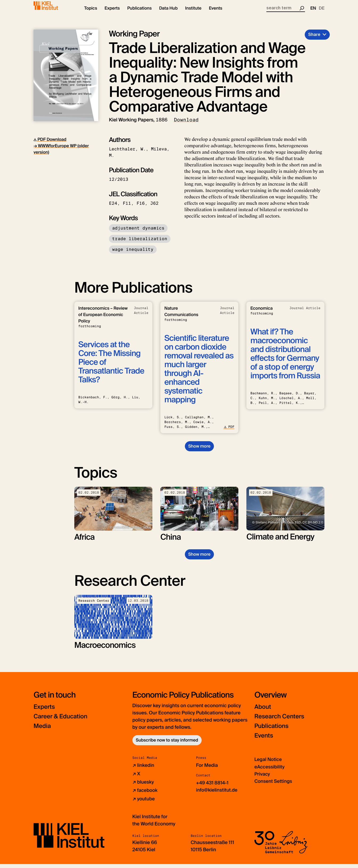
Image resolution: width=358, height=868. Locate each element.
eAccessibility (270, 771)
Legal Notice (268, 764)
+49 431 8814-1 (213, 787)
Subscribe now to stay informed (167, 745)
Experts (45, 711)
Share (314, 39)
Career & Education (62, 721)
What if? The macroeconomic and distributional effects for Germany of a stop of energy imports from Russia (285, 358)
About (263, 711)
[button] (91, 13)
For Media (207, 770)
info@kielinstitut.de (217, 794)
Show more (199, 451)
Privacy (262, 778)
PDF (229, 431)
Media (43, 730)
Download (186, 124)
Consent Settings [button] (274, 785)
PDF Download (50, 144)
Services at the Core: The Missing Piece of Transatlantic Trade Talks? (111, 367)
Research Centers (281, 721)
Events (264, 740)
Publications (273, 730)
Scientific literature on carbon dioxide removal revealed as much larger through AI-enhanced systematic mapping (199, 374)
